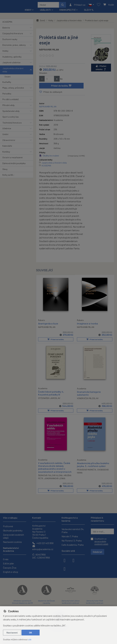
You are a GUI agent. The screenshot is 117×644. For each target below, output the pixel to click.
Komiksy (6, 153)
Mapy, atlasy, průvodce (13, 89)
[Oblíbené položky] (99, 5)
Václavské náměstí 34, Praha (73, 531)
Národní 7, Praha (70, 536)
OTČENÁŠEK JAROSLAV (49, 399)
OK (31, 632)
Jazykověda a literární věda (13, 71)
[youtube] (65, 569)
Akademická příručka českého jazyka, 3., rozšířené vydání (93, 465)
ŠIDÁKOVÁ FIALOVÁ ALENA (50, 476)
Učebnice (7, 129)
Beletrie (6, 29)
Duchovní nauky (10, 40)
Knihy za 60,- (8, 176)
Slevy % (89, 11)
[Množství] (49, 80)
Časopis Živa (10, 568)
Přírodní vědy (9, 106)
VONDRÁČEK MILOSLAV (88, 399)
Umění (5, 135)
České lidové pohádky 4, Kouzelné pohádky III (51, 394)
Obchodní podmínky (13, 530)
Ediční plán (8, 563)
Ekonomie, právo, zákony (14, 46)
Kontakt (37, 518)
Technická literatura (12, 124)
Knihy (51, 21)
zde (30, 639)
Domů (41, 21)
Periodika (7, 95)
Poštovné (8, 526)
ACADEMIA (7, 23)
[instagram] (73, 560)
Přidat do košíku (61, 87)
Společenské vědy (11, 112)
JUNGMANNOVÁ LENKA (55, 479)
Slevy (5, 170)
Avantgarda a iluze (48, 324)
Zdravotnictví (9, 141)
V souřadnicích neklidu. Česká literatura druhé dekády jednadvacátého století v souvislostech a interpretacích (55, 468)
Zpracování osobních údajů (13, 536)
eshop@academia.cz (43, 548)
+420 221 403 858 (43, 543)
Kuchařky (7, 83)
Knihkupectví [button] (67, 11)
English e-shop (11, 572)
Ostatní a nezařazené (12, 158)
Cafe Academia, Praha (73, 545)
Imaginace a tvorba (87, 324)
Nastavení (12, 632)
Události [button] (45, 11)
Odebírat (97, 552)
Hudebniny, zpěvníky (12, 58)
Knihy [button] (28, 11)
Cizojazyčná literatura (13, 34)
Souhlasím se (101, 541)
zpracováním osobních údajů (101, 543)
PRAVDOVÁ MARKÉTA (87, 470)
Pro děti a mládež (10, 100)
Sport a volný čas (11, 118)
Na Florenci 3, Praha (72, 541)
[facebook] (65, 560)
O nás (6, 559)
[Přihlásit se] (77, 5)
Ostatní (8, 78)
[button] (91, 5)
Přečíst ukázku (101, 69)
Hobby (5, 52)
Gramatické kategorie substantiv (89, 394)
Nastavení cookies (12, 542)
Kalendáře (7, 147)
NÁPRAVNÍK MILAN (49, 51)
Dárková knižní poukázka (14, 164)
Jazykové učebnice (11, 63)
